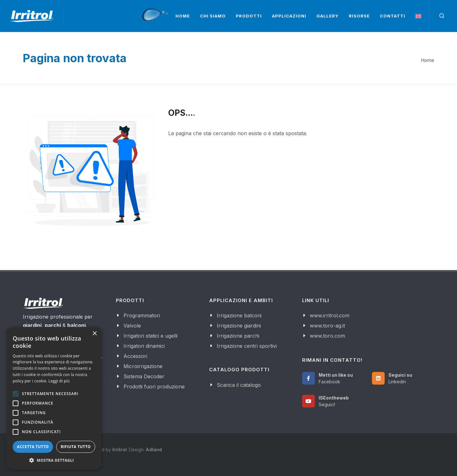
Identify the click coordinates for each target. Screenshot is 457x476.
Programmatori (142, 315)
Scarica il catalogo (239, 385)
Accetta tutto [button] (33, 447)
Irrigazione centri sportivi (247, 346)
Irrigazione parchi (238, 336)
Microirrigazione (143, 366)
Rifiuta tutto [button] (76, 447)
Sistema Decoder (144, 376)
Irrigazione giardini (239, 326)
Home (428, 60)
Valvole (132, 326)
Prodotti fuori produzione (154, 387)
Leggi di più (59, 381)
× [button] (94, 334)
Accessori (135, 356)
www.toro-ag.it (327, 326)
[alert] (54, 398)
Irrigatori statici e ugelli (150, 336)
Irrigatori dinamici (144, 346)
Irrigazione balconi (239, 315)
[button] (54, 460)
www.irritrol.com (330, 315)
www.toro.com (327, 336)
